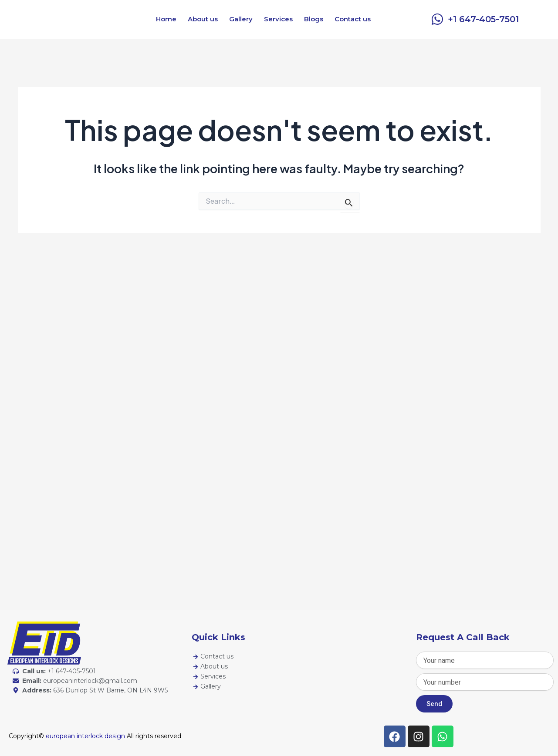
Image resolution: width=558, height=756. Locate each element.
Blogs (314, 19)
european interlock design (85, 736)
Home (166, 19)
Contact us (353, 19)
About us (203, 19)
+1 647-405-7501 (483, 19)
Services (278, 19)
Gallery (241, 19)
